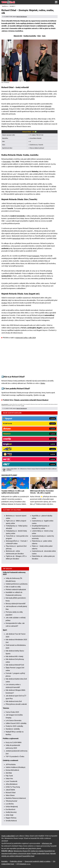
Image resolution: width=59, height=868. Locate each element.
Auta (44, 36)
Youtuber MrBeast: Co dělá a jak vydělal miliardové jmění (13, 492)
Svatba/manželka (30, 36)
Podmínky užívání (16, 861)
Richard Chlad (11, 793)
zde (44, 395)
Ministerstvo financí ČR (22, 851)
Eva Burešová (10, 809)
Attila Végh (10, 815)
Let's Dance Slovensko (14, 720)
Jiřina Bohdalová (11, 784)
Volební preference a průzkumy (17, 584)
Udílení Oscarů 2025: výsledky (16, 723)
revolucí (4, 303)
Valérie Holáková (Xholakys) (15, 767)
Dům (39, 36)
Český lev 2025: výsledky (14, 726)
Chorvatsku (7, 162)
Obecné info (18, 36)
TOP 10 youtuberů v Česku (15, 756)
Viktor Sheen (10, 795)
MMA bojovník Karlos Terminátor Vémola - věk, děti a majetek (42, 492)
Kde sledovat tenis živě (14, 701)
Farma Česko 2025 (12, 712)
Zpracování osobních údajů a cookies (38, 861)
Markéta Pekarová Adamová (16, 798)
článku (43, 383)
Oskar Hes (9, 779)
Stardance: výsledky (13, 729)
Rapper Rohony (11, 818)
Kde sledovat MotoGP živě (15, 665)
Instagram (36, 256)
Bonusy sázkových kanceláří (16, 604)
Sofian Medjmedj (12, 807)
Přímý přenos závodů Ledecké (16, 704)
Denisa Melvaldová (12, 770)
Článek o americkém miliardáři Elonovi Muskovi (31, 400)
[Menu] (56, 2)
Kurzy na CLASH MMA (14, 742)
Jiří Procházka (11, 764)
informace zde (47, 843)
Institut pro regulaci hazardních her (43, 851)
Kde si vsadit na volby (13, 587)
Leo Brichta (10, 804)
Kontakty (5, 861)
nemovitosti (16, 238)
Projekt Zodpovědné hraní (40, 853)
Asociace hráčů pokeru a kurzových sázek (16, 853)
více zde (23, 406)
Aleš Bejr (9, 773)
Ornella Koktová (11, 821)
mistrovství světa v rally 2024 (26, 338)
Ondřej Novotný (11, 812)
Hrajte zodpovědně (5, 404)
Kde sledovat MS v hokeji (14, 656)
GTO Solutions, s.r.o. (24, 864)
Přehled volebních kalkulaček (16, 590)
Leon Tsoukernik (11, 781)
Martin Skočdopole (22, 17)
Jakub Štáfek (10, 790)
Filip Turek (9, 776)
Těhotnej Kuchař (11, 801)
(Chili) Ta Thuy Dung (13, 787)
